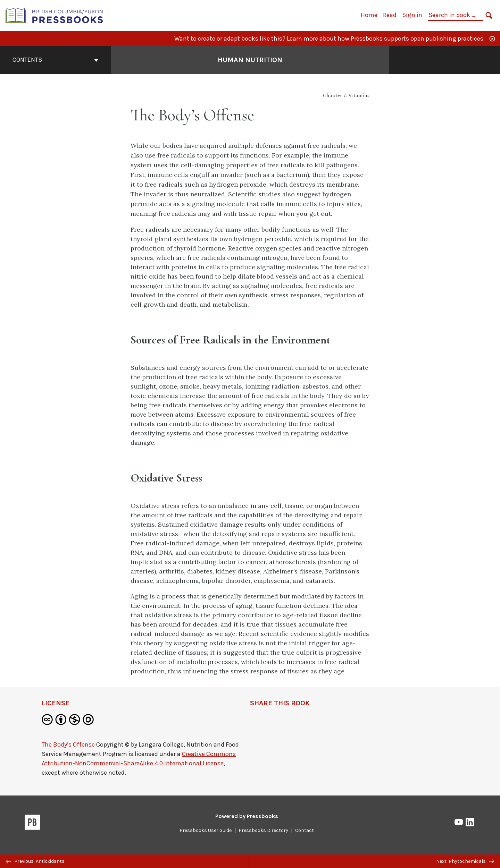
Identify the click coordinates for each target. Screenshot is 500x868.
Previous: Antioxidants (35, 861)
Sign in (412, 15)
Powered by (247, 816)
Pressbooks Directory (263, 830)
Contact (305, 830)
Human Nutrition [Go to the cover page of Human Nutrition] (250, 60)
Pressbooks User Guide (206, 830)
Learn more (302, 39)
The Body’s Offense (68, 744)
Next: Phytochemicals (465, 861)
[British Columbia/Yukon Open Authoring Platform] (55, 15)
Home (369, 15)
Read (390, 15)
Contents (56, 60)
